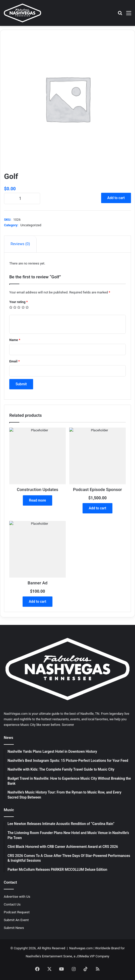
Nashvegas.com (81, 948)
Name (15, 340)
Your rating (18, 302)
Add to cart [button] (97, 508)
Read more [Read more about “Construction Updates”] (38, 500)
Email (15, 361)
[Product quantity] (22, 198)
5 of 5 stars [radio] (27, 307)
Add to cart (116, 198)
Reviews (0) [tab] (20, 244)
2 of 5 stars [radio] (15, 307)
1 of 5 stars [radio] (11, 307)
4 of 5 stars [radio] (23, 307)
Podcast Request (17, 912)
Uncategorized (31, 225)
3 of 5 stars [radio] (19, 307)
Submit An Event (16, 920)
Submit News (14, 928)
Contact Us (12, 904)
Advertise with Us (17, 896)
